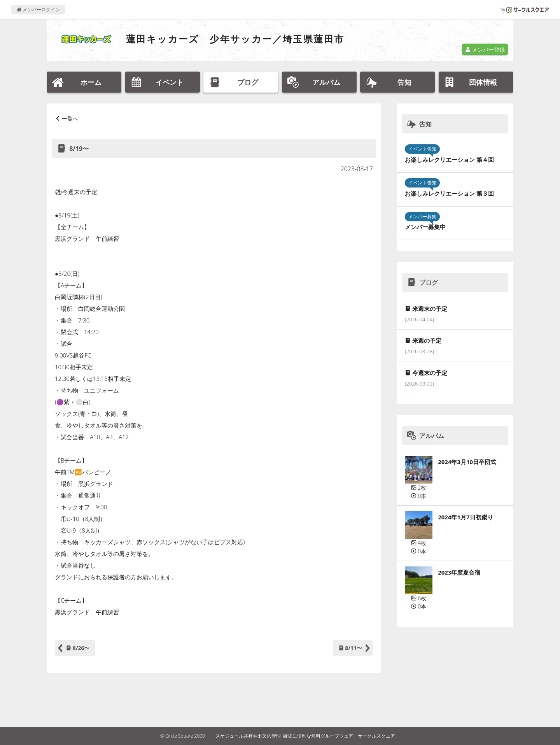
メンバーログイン (38, 10)
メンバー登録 (485, 50)
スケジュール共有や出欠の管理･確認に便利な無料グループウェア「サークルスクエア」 (308, 736)
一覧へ (70, 118)
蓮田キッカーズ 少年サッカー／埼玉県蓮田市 (235, 39)
